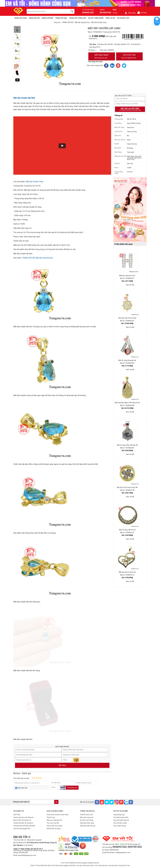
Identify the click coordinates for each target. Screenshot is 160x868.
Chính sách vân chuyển (55, 826)
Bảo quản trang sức (87, 817)
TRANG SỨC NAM (20, 18)
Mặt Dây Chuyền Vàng (34, 182)
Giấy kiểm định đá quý (88, 826)
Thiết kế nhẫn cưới (86, 815)
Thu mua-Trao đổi (53, 823)
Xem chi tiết (130, 285)
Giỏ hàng (142, 13)
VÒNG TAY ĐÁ (110, 18)
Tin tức (115, 13)
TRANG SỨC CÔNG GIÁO (78, 18)
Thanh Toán (51, 817)
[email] (42, 802)
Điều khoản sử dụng (54, 829)
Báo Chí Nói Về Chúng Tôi (22, 820)
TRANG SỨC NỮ (34, 18)
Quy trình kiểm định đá (121, 820)
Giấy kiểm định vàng (87, 823)
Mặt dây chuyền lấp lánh (24, 98)
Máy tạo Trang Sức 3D (54, 820)
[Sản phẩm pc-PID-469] (130, 210)
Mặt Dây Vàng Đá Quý (44, 258)
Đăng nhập (130, 13)
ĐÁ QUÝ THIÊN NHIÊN (96, 18)
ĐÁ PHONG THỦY (123, 18)
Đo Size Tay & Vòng (87, 820)
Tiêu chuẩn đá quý (120, 826)
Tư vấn (157, 22)
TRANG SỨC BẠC (61, 18)
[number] (97, 50)
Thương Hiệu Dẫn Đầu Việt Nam (24, 826)
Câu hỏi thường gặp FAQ (22, 829)
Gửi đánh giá (72, 788)
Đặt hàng (62, 765)
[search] (72, 11)
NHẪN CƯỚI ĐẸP (47, 18)
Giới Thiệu (17, 815)
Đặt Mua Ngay (102, 57)
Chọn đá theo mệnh (120, 823)
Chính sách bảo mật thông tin (23, 817)
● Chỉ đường (28, 845)
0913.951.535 (129, 57)
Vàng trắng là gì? (119, 815)
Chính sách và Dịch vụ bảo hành (58, 815)
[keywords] (47, 11)
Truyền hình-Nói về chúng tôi (23, 823)
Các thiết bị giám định (121, 817)
